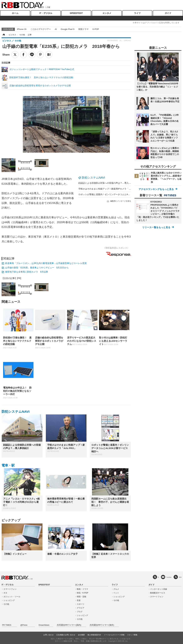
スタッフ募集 (132, 635)
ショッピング (9, 600)
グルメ (116, 589)
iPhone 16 (22, 29)
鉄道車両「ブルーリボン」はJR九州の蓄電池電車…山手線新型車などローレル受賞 (46, 263)
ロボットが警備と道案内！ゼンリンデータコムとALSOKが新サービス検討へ (116, 194)
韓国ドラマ (83, 29)
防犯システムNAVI (93, 178)
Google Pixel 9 (68, 29)
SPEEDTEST (76, 13)
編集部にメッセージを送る (121, 201)
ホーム (15, 13)
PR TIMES (7, 625)
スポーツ (81, 604)
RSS (180, 577)
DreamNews (44, 625)
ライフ (137, 13)
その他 (6, 604)
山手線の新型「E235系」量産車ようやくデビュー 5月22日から (37, 268)
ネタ (5, 593)
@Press (24, 625)
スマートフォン (10, 589)
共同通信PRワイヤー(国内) (69, 625)
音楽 (79, 600)
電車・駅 (8, 465)
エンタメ (107, 13)
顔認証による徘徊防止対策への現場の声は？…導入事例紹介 (108, 183)
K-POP (96, 29)
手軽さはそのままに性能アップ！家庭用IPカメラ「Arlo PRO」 (109, 189)
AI (56, 29)
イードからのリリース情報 (114, 635)
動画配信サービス (158, 593)
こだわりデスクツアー (41, 29)
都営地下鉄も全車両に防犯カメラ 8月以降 (27, 272)
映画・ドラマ (82, 589)
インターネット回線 (159, 589)
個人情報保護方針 (94, 635)
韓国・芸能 (81, 597)
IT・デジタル (46, 13)
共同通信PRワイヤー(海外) (102, 625)
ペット (116, 593)
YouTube (169, 577)
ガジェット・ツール (12, 597)
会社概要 (81, 635)
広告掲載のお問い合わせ (66, 635)
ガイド (168, 13)
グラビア (81, 608)
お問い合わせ (48, 635)
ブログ (80, 612)
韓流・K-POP (83, 593)
